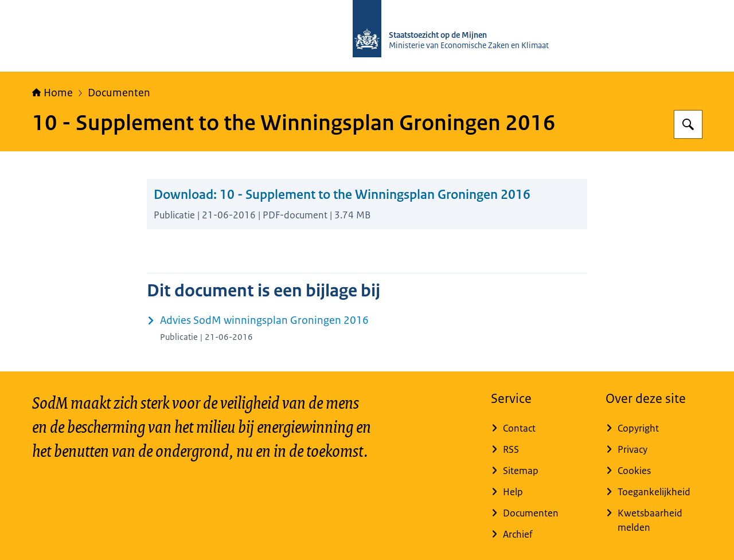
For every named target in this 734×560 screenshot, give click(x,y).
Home (52, 93)
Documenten (119, 93)
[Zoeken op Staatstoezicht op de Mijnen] (688, 124)
